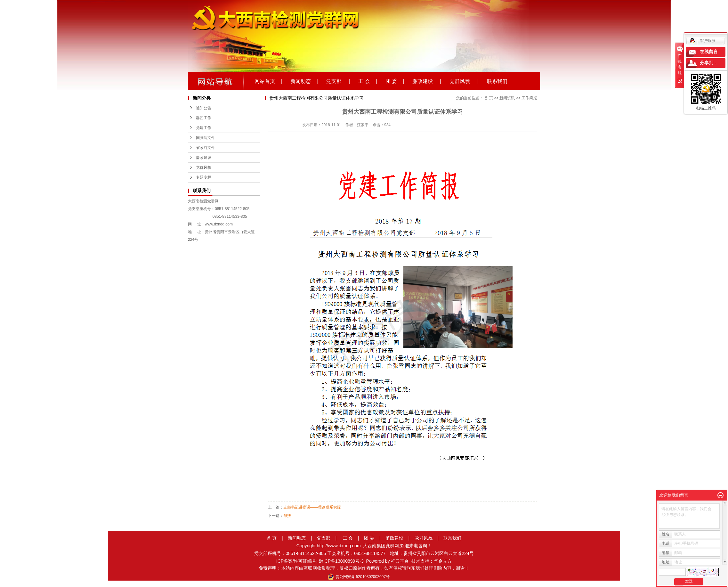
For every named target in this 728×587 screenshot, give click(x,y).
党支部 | (338, 81)
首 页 (488, 98)
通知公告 (204, 108)
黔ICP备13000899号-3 (341, 561)
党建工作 (204, 128)
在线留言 (709, 52)
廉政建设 (204, 158)
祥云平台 (400, 561)
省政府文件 (206, 148)
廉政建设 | (427, 81)
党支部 (324, 538)
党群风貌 (204, 167)
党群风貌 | (464, 81)
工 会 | (368, 81)
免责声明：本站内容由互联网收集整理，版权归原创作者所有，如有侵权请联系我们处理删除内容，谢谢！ (364, 568)
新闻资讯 (507, 98)
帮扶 (287, 516)
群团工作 (204, 118)
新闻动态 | (304, 81)
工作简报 (529, 98)
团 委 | (395, 81)
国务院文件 (206, 138)
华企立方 (443, 561)
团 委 (369, 538)
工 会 (348, 538)
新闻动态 (297, 538)
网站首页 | (268, 81)
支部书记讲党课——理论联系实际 (312, 507)
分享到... (708, 63)
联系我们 (497, 81)
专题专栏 (204, 177)
